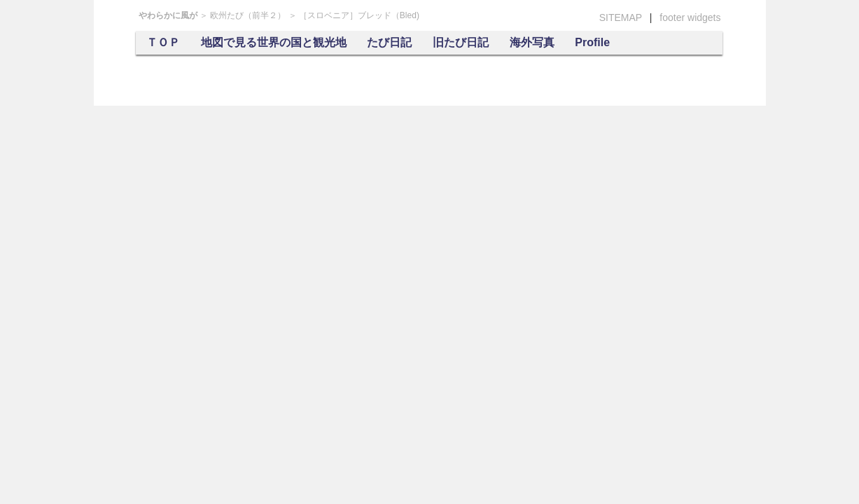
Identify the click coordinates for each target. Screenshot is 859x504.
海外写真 (532, 42)
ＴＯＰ (163, 42)
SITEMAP (621, 17)
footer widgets (690, 17)
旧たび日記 (461, 42)
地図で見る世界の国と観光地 (274, 42)
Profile (592, 42)
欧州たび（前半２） (248, 15)
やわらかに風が (168, 15)
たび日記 (389, 42)
